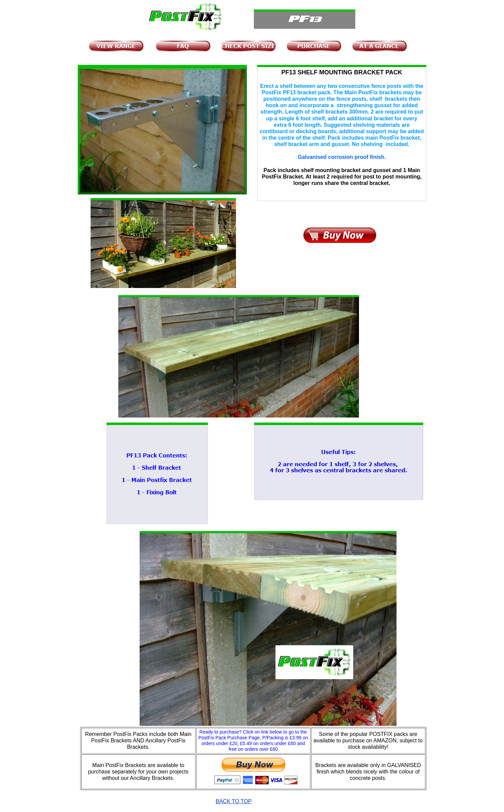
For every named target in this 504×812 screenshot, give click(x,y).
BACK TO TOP (234, 801)
